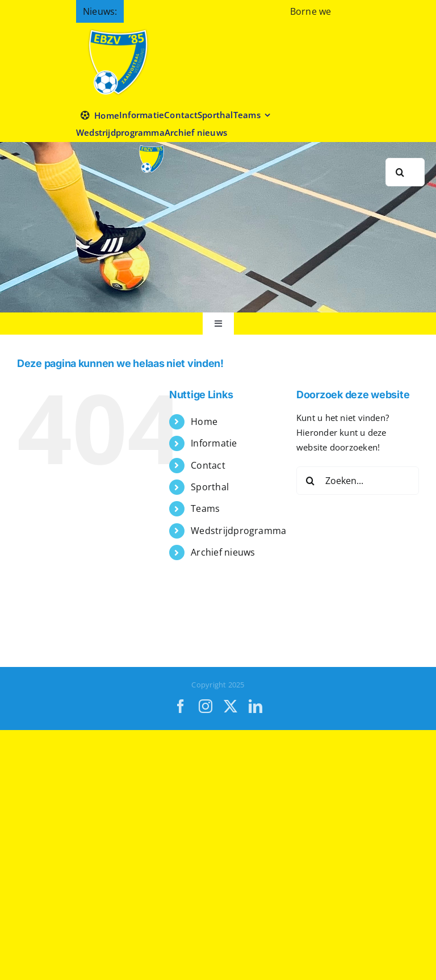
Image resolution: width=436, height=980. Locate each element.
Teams (205, 508)
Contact (208, 465)
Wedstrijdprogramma (238, 531)
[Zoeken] (400, 172)
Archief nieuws (223, 552)
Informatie (214, 443)
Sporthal (210, 487)
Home (204, 422)
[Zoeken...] (358, 481)
